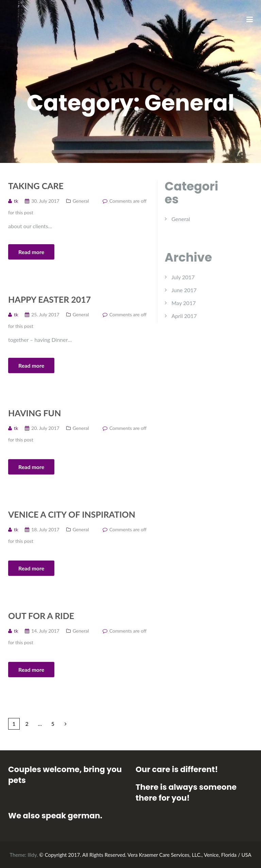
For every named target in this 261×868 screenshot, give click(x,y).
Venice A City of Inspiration (72, 514)
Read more (31, 252)
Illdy (32, 855)
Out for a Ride (41, 616)
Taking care (36, 186)
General (81, 201)
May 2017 (184, 303)
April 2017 (184, 316)
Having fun (34, 413)
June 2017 (184, 290)
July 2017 (183, 277)
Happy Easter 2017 (49, 299)
